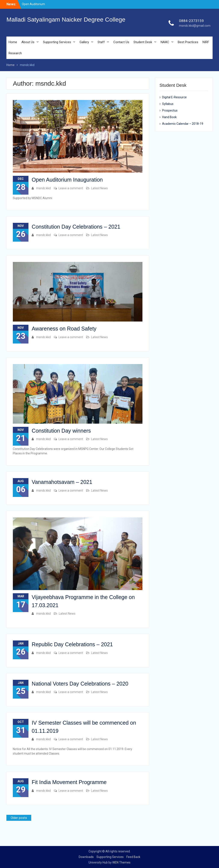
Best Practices (188, 42)
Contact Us (121, 42)
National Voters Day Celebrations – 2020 (80, 684)
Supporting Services (57, 42)
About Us (28, 42)
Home (13, 42)
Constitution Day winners (61, 431)
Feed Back (133, 857)
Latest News (99, 188)
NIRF (206, 42)
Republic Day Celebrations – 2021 (72, 644)
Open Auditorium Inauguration (67, 180)
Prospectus (170, 110)
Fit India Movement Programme (69, 782)
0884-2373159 (191, 21)
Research (15, 53)
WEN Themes (121, 862)
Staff (101, 42)
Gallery (84, 42)
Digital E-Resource (174, 97)
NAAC (165, 42)
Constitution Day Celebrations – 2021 (76, 227)
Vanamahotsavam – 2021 (62, 482)
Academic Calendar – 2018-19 (183, 124)
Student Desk (143, 42)
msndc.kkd (43, 188)
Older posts (19, 818)
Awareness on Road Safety (64, 329)
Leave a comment (71, 188)
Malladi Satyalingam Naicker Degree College (66, 20)
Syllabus (168, 104)
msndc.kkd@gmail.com (195, 26)
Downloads (86, 857)
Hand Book (169, 117)
